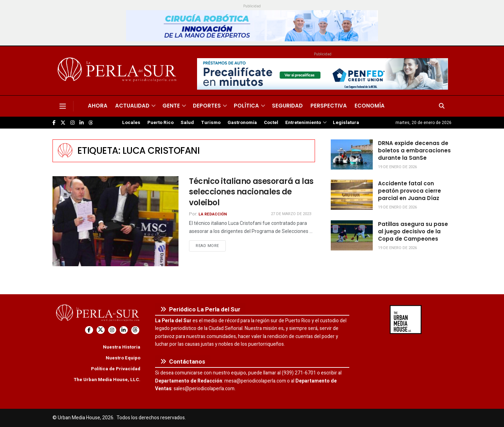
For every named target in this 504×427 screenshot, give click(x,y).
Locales (131, 123)
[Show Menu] (63, 106)
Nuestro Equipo (123, 358)
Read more (211, 246)
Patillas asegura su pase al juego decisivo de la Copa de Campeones (413, 231)
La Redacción (213, 214)
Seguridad (287, 106)
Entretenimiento (303, 123)
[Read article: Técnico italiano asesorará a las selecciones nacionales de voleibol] (115, 221)
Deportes (207, 106)
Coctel (271, 123)
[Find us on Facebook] (54, 123)
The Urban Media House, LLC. (107, 380)
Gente (171, 106)
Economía (370, 106)
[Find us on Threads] (91, 123)
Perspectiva (329, 106)
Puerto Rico (160, 123)
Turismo (211, 123)
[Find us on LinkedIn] (82, 123)
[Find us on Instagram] (72, 123)
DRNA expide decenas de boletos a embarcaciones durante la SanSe (414, 150)
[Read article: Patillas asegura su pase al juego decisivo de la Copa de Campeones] (352, 235)
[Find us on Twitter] (63, 123)
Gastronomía (242, 123)
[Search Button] (442, 106)
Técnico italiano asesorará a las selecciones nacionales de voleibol (251, 192)
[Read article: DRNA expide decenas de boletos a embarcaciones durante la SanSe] (352, 154)
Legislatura (346, 123)
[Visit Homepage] (118, 71)
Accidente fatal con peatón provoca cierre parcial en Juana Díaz (409, 191)
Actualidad (132, 106)
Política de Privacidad (116, 369)
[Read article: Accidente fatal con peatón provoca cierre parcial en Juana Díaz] (352, 195)
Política (246, 106)
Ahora (98, 106)
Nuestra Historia (122, 347)
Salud (187, 123)
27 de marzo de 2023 (291, 214)
